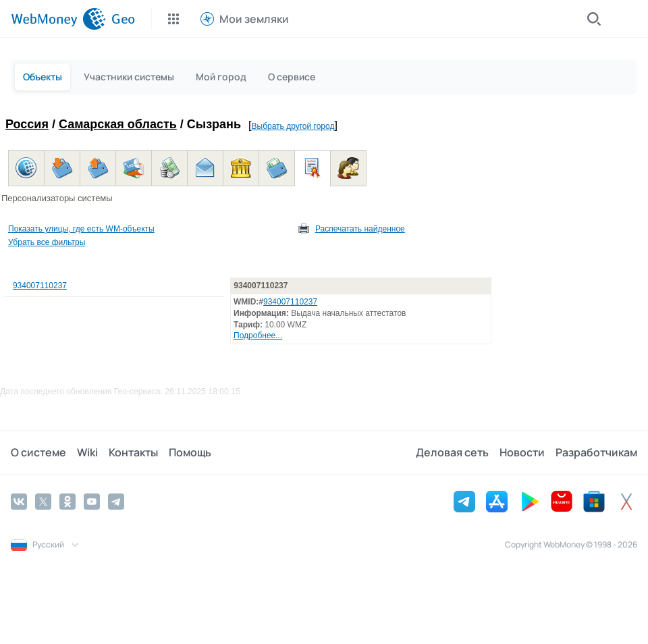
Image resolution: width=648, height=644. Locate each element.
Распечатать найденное (360, 229)
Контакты (133, 452)
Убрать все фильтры (47, 242)
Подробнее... (258, 336)
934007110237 (40, 286)
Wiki (87, 452)
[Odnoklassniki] (67, 502)
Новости (522, 452)
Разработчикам (596, 452)
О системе (38, 452)
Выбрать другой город (293, 126)
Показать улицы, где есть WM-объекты (81, 229)
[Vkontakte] (19, 502)
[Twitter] (43, 502)
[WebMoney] (58, 19)
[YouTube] (92, 502)
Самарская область (118, 124)
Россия (27, 124)
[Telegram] (116, 502)
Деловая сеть (452, 452)
